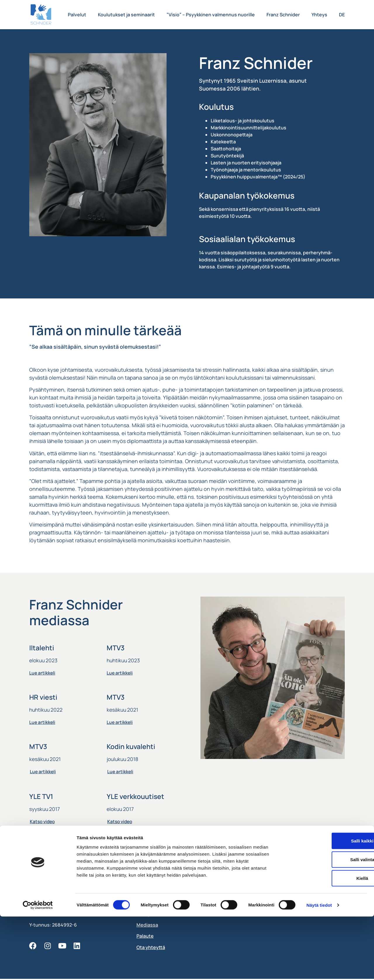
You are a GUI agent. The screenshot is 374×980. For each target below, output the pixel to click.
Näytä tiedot (319, 968)
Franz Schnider (283, 15)
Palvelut (77, 15)
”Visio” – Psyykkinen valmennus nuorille (211, 15)
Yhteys (319, 15)
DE (342, 15)
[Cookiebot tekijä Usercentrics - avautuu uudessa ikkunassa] (38, 969)
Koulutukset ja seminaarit (126, 15)
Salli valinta (325, 923)
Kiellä (325, 942)
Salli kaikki (325, 904)
